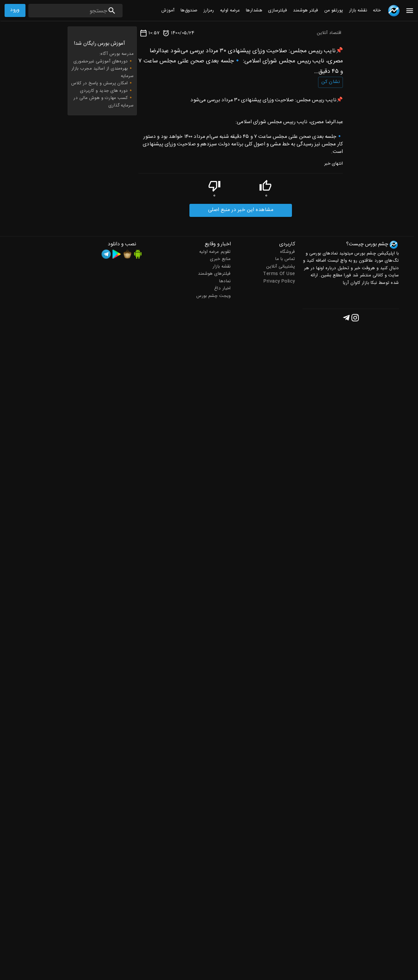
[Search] (68, 11)
